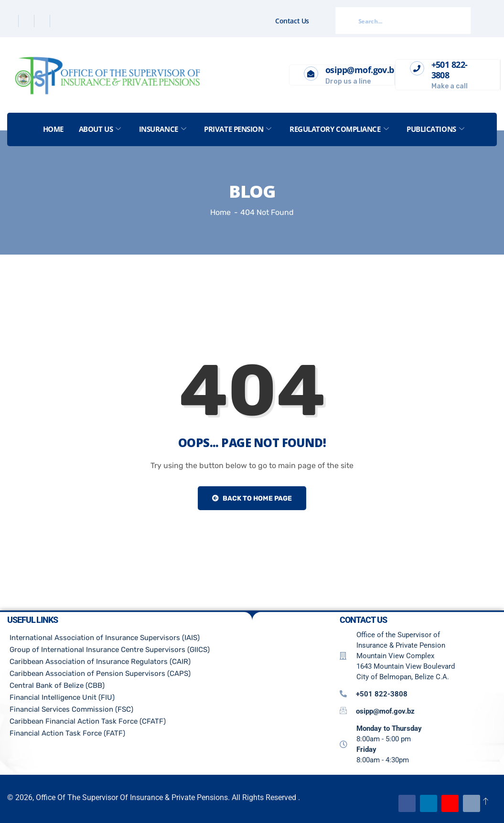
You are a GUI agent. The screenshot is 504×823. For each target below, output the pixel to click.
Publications (435, 129)
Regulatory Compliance (339, 129)
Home (53, 129)
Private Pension (238, 129)
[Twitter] (27, 21)
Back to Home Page (252, 498)
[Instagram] (59, 21)
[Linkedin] (43, 21)
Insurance (163, 129)
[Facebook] (12, 21)
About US (100, 129)
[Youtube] (450, 803)
